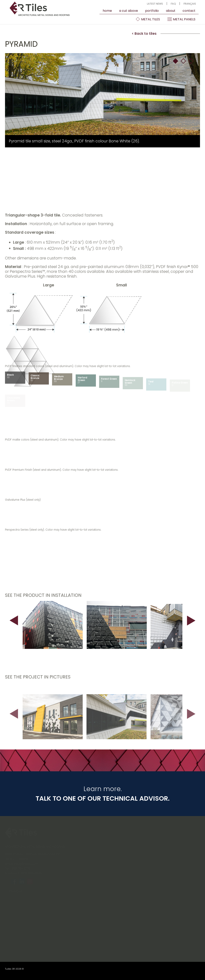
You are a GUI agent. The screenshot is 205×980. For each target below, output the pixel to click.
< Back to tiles (144, 35)
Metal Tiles (148, 19)
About (171, 11)
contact (189, 11)
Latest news (155, 4)
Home (107, 11)
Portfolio (152, 11)
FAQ (173, 4)
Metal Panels (181, 19)
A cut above (129, 11)
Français (190, 4)
